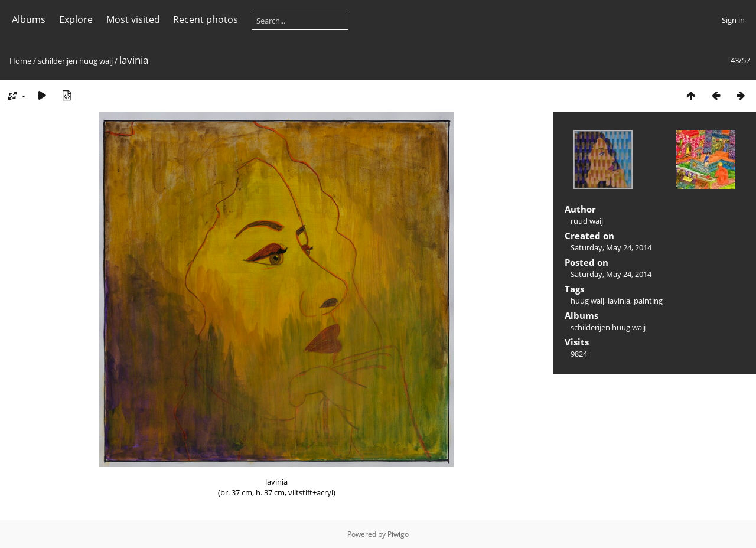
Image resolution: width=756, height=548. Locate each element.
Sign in (733, 20)
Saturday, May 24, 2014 (611, 247)
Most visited (133, 19)
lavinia (619, 301)
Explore (76, 19)
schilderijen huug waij (75, 61)
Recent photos (206, 19)
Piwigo (398, 534)
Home (20, 61)
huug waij (587, 301)
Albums (29, 19)
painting (648, 301)
